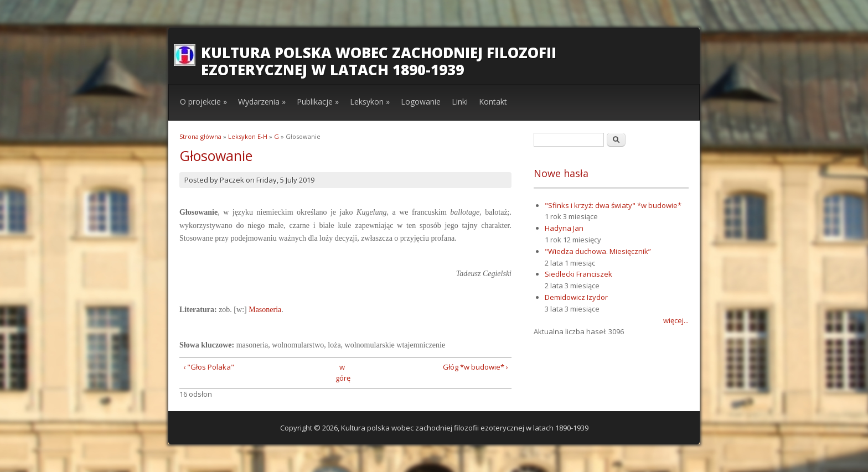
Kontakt (493, 102)
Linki (460, 102)
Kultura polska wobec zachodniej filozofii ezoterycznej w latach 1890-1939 (379, 61)
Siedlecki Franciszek (578, 274)
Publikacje (318, 102)
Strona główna (200, 136)
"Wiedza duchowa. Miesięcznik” (598, 251)
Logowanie (421, 102)
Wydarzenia (262, 102)
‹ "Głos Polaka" (209, 367)
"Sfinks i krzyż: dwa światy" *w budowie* (613, 205)
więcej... (676, 320)
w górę (342, 373)
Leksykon (370, 102)
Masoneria (265, 310)
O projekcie (203, 102)
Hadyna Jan (564, 228)
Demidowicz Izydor (576, 297)
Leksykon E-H (248, 136)
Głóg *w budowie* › (476, 367)
